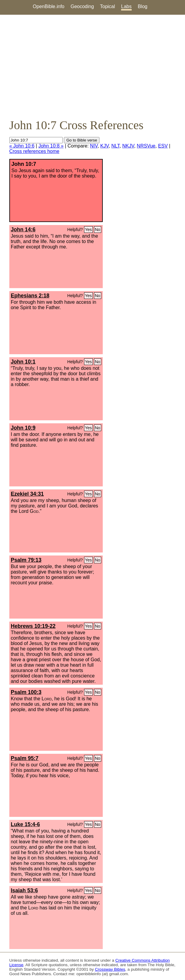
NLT (116, 146)
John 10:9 (23, 428)
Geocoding (82, 6)
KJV (105, 146)
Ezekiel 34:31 (27, 494)
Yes (88, 230)
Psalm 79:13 (26, 560)
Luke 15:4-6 (25, 824)
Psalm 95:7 (25, 758)
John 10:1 (23, 362)
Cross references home (34, 151)
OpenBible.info (49, 6)
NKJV (128, 146)
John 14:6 (23, 230)
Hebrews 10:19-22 (33, 626)
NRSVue (146, 146)
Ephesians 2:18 (30, 296)
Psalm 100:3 (26, 692)
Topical (108, 6)
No (98, 230)
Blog (143, 6)
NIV (94, 146)
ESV (163, 146)
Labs (126, 6)
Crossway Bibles (110, 969)
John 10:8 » (51, 146)
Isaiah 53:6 (24, 890)
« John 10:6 (22, 146)
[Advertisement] (92, 66)
